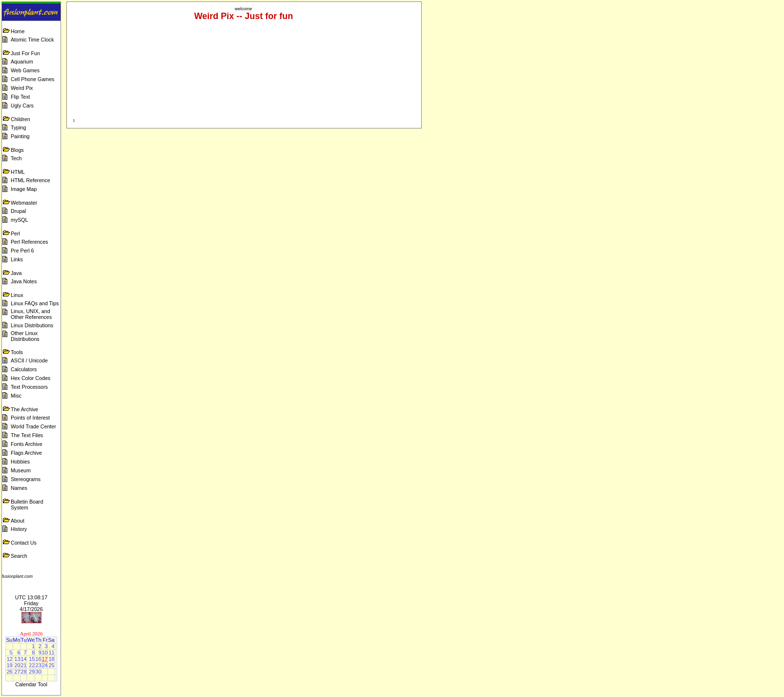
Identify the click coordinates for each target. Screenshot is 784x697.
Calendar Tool (31, 684)
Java (16, 273)
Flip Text (20, 97)
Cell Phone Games (32, 79)
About (18, 521)
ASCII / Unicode (29, 360)
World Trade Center (33, 426)
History (19, 529)
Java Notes (24, 281)
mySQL (20, 220)
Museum (21, 470)
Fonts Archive (27, 444)
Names (19, 488)
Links (17, 259)
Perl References (29, 242)
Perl (15, 233)
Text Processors (29, 387)
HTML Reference (31, 180)
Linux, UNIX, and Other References (31, 314)
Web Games (25, 70)
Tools (17, 352)
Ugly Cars (22, 106)
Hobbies (20, 462)
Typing (18, 127)
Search (19, 556)
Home (18, 31)
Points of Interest (30, 418)
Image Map (24, 189)
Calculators (24, 369)
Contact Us (24, 543)
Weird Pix (22, 88)
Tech (16, 158)
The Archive (24, 409)
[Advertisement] (605, 23)
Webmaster (24, 203)
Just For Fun (25, 53)
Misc (16, 396)
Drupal (18, 211)
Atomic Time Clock (32, 40)
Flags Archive (26, 453)
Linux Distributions (32, 325)
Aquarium (22, 62)
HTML (18, 172)
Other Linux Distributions (25, 336)
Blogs (17, 150)
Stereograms (26, 479)
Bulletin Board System (27, 505)
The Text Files (27, 435)
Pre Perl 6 (22, 251)
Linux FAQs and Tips (35, 303)
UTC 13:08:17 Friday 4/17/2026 (31, 603)
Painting (20, 136)
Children (21, 119)
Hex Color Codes (31, 378)
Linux (17, 295)
